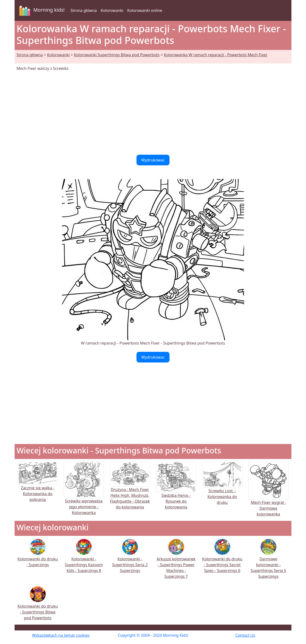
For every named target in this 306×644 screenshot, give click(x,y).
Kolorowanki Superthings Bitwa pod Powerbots (117, 55)
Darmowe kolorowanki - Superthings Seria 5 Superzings (268, 561)
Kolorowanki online (145, 10)
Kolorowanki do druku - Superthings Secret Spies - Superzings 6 (222, 559)
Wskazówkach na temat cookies (61, 635)
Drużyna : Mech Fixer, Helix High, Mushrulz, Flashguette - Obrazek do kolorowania (130, 490)
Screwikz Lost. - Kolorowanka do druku (222, 488)
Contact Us (245, 635)
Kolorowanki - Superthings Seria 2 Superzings (130, 559)
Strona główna (84, 10)
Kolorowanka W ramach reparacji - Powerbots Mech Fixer (216, 55)
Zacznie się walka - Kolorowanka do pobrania (38, 486)
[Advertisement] (153, 113)
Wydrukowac (153, 160)
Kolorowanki (112, 10)
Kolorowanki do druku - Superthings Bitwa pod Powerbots (38, 606)
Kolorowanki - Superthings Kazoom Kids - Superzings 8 (84, 559)
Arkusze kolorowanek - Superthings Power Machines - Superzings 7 (176, 561)
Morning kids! (41, 10)
